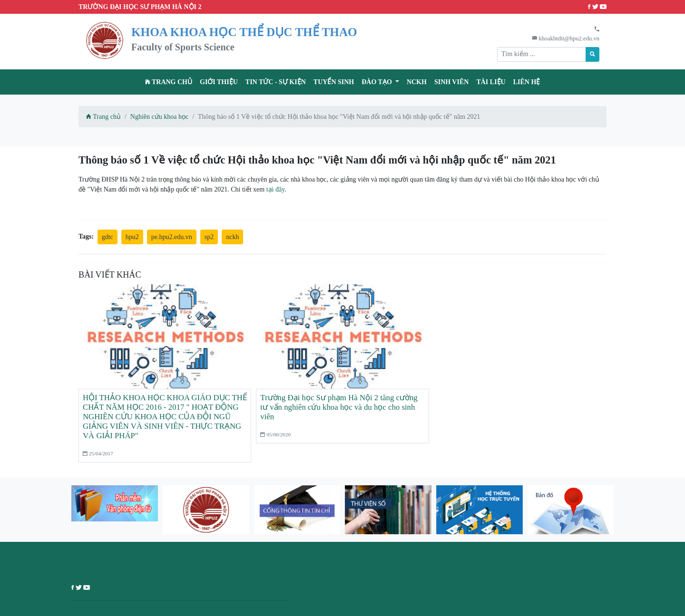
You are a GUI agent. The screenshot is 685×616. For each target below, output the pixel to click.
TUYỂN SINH (334, 82)
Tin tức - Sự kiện (276, 82)
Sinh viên (452, 82)
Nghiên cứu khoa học (159, 117)
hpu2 (132, 237)
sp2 (209, 237)
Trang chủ (169, 82)
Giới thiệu (219, 82)
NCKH (417, 82)
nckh (232, 237)
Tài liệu (491, 82)
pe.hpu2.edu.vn (172, 237)
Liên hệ (527, 82)
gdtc (108, 237)
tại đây (276, 189)
